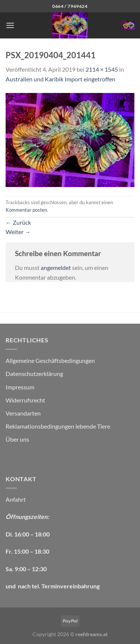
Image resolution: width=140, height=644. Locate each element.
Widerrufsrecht (25, 400)
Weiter (18, 232)
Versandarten (23, 413)
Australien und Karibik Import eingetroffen (60, 79)
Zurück (18, 222)
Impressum (20, 387)
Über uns (17, 439)
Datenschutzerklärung (34, 374)
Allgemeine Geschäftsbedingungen (50, 360)
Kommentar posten (26, 210)
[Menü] (10, 25)
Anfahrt (16, 499)
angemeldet (56, 267)
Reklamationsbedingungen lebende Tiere (58, 426)
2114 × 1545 (102, 69)
